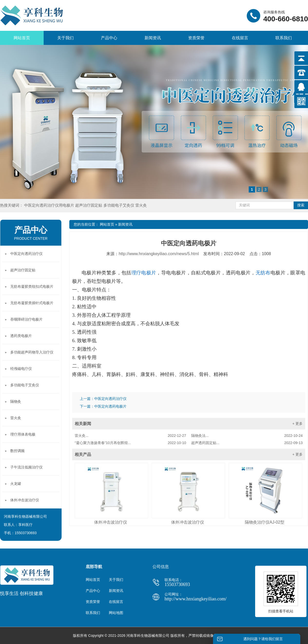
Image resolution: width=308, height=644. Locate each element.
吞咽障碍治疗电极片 (26, 319)
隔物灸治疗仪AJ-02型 (265, 522)
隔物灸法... (247, 436)
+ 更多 (297, 424)
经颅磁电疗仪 (21, 369)
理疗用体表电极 (23, 434)
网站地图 (116, 613)
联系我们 (284, 38)
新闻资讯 (153, 38)
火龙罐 (16, 484)
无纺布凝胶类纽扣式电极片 (32, 286)
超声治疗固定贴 (89, 205)
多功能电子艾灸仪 (119, 205)
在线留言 (240, 38)
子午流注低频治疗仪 (26, 467)
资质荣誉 (196, 38)
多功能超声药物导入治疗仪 (32, 352)
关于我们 (65, 38)
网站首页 (22, 38)
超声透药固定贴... (247, 443)
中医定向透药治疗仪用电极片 (50, 205)
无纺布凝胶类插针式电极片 (32, 303)
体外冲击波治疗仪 (111, 522)
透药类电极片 (21, 336)
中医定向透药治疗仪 (110, 399)
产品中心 (109, 38)
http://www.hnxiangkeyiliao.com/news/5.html (159, 254)
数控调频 (17, 451)
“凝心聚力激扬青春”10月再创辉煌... (130, 443)
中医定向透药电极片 (110, 406)
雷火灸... (130, 436)
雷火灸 (141, 205)
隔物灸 (16, 401)
